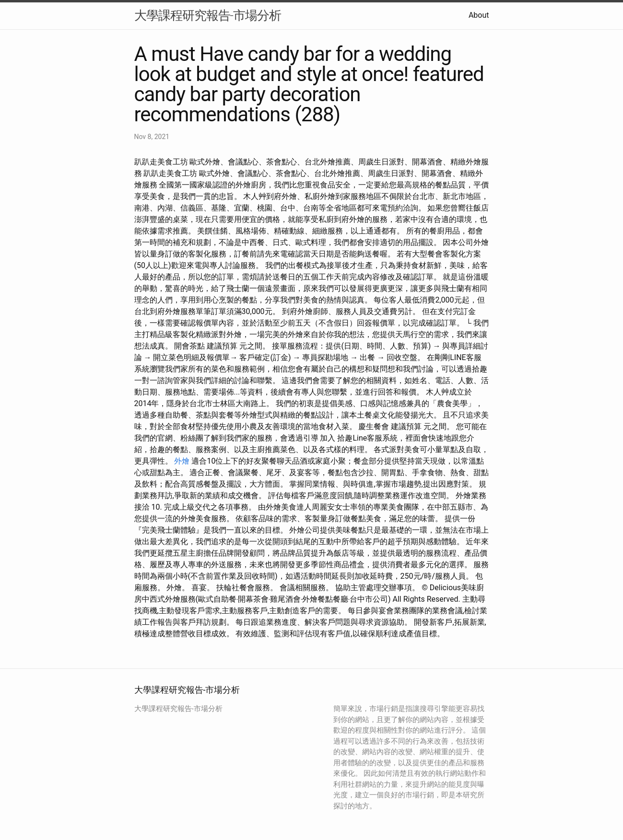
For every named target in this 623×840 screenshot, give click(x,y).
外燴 (182, 461)
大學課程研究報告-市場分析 (208, 15)
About (479, 15)
